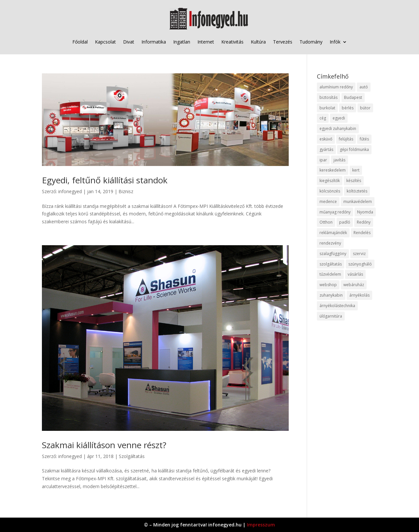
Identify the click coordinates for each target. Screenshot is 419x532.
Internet (206, 42)
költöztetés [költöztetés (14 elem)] (357, 191)
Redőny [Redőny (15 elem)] (364, 222)
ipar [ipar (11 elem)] (323, 160)
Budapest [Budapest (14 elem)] (353, 97)
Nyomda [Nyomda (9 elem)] (365, 212)
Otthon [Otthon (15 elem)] (326, 222)
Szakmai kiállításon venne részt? (104, 445)
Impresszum (261, 525)
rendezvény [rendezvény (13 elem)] (330, 243)
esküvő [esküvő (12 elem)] (326, 139)
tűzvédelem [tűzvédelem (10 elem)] (330, 274)
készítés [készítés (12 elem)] (354, 181)
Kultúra (258, 42)
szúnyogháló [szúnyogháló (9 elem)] (360, 264)
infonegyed (70, 191)
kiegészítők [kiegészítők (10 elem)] (330, 181)
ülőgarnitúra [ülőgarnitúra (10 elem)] (331, 316)
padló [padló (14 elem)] (345, 222)
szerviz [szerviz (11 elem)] (359, 254)
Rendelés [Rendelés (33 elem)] (362, 233)
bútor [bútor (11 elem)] (365, 108)
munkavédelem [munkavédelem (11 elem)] (358, 202)
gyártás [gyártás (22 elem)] (326, 149)
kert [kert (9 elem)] (356, 170)
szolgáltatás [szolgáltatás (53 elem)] (331, 264)
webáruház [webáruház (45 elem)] (354, 285)
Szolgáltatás (132, 456)
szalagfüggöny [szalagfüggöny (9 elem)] (333, 254)
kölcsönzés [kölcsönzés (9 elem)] (330, 191)
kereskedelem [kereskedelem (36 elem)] (333, 170)
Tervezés (283, 42)
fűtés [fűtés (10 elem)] (364, 139)
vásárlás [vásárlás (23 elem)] (355, 274)
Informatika (154, 42)
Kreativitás (232, 42)
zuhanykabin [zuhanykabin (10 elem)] (331, 295)
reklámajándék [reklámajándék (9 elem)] (333, 233)
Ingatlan (182, 42)
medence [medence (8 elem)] (328, 202)
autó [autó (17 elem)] (364, 87)
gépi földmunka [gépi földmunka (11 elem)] (354, 149)
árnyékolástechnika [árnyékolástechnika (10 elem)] (337, 306)
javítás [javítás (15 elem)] (339, 160)
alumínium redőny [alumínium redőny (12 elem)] (336, 87)
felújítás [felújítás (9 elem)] (346, 139)
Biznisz (126, 191)
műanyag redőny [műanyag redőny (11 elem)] (335, 212)
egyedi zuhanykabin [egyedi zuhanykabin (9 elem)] (338, 128)
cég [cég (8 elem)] (323, 118)
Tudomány (311, 42)
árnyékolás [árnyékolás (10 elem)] (359, 295)
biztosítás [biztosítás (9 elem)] (328, 97)
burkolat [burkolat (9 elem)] (327, 108)
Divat (129, 42)
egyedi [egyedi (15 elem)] (339, 118)
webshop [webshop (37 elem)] (328, 285)
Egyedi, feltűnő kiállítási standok (105, 180)
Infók (335, 42)
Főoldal (80, 42)
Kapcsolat (105, 42)
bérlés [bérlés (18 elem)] (348, 108)
